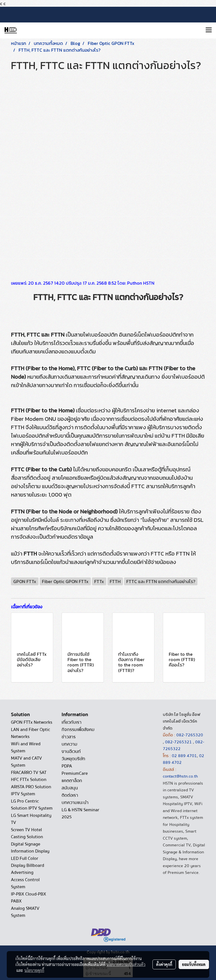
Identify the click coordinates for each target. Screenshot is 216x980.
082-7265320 (190, 735)
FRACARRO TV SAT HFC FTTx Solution (29, 776)
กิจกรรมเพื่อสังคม (78, 730)
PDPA (67, 766)
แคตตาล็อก (72, 781)
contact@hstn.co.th (180, 776)
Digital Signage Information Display (30, 848)
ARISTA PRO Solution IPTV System (31, 790)
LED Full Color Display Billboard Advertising (28, 865)
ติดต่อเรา (70, 795)
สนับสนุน (70, 788)
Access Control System (25, 883)
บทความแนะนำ (75, 803)
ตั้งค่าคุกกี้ (164, 964)
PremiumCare (75, 773)
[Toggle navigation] (209, 30)
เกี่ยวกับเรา (72, 722)
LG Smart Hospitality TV (31, 819)
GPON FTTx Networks (32, 722)
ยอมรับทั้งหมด (194, 964)
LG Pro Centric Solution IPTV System (32, 805)
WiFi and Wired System (26, 747)
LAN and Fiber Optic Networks (31, 733)
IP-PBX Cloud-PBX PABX (29, 898)
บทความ (69, 744)
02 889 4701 (184, 756)
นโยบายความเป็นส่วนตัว (126, 964)
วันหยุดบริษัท (73, 759)
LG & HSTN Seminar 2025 (80, 813)
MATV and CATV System (26, 762)
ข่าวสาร (69, 737)
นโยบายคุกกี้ (34, 970)
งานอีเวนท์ (71, 751)
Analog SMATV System (25, 912)
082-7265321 (178, 742)
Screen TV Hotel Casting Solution (27, 833)
